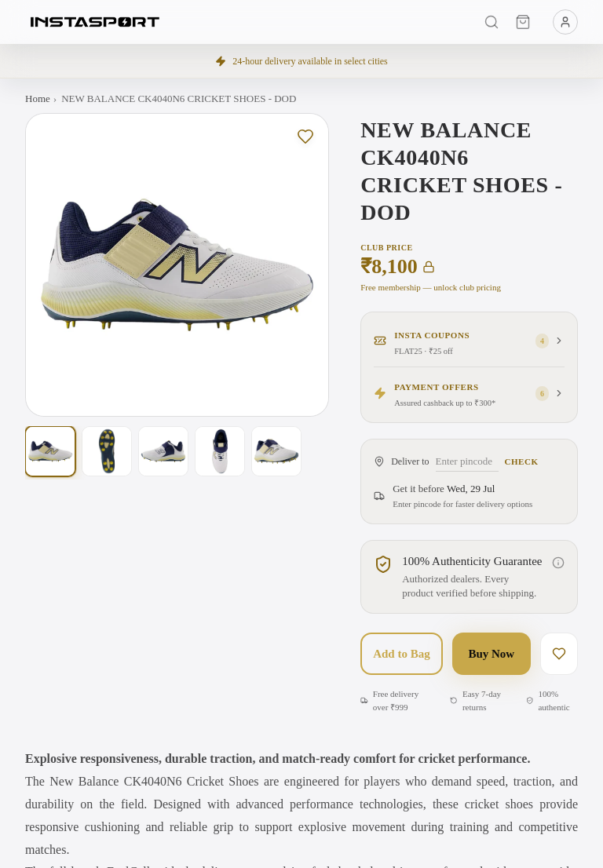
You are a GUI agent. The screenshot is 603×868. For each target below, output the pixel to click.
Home (38, 98)
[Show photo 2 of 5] (107, 451)
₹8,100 (398, 267)
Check (522, 461)
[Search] (492, 22)
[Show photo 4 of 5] (220, 451)
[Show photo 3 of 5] (163, 451)
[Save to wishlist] (305, 137)
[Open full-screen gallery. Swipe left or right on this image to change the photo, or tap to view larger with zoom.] (177, 265)
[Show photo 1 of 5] (50, 451)
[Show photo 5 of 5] (276, 451)
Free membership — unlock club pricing (431, 287)
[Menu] (565, 22)
